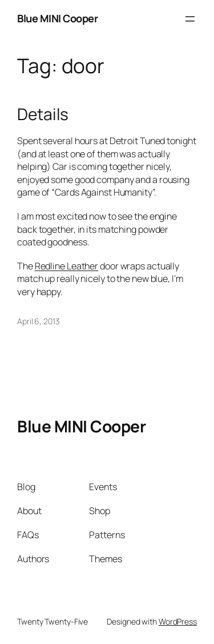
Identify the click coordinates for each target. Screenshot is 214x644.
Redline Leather (67, 266)
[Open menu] (190, 19)
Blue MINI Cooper (57, 18)
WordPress (178, 621)
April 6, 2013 (39, 321)
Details (43, 114)
